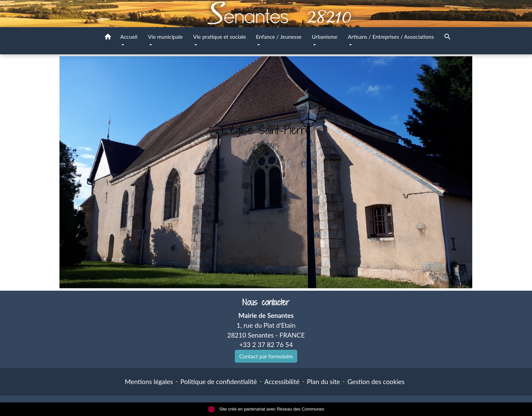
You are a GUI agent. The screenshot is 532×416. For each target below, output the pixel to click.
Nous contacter (266, 302)
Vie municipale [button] (165, 37)
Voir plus (266, 168)
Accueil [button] (129, 37)
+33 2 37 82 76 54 (266, 345)
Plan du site (324, 382)
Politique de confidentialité (219, 382)
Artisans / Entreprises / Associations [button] (391, 37)
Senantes (266, 144)
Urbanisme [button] (325, 37)
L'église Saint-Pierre (266, 130)
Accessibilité (282, 382)
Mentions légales (149, 382)
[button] (108, 38)
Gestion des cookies (376, 382)
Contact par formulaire (266, 356)
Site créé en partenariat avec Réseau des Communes (266, 409)
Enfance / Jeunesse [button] (279, 37)
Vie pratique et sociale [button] (220, 37)
